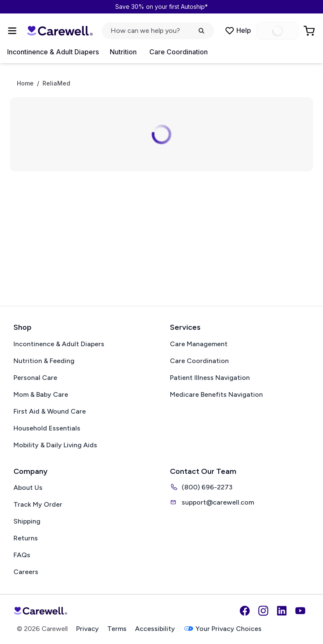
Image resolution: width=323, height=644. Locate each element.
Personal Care (35, 378)
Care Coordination (179, 52)
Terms (117, 629)
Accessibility (155, 629)
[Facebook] (245, 611)
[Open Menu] (12, 31)
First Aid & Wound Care (50, 411)
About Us (28, 488)
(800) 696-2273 (201, 487)
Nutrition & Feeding (44, 361)
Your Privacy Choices (222, 629)
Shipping (27, 521)
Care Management (199, 344)
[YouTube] (300, 611)
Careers (26, 572)
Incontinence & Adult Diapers (53, 52)
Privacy (87, 629)
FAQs (22, 555)
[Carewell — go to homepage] (60, 31)
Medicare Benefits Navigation (216, 394)
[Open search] (158, 31)
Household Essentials (47, 428)
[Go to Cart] (310, 31)
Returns (26, 538)
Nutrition (123, 52)
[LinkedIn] (282, 611)
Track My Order (38, 504)
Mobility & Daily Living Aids (55, 445)
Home (25, 83)
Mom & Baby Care (41, 394)
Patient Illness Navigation (210, 378)
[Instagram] (263, 611)
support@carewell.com (212, 502)
